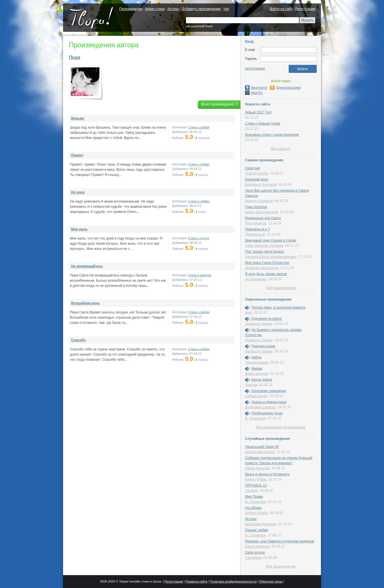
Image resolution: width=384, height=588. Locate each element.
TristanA (251, 491)
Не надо (78, 192)
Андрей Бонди (256, 173)
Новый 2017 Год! (258, 112)
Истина (251, 519)
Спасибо (78, 340)
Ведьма (78, 118)
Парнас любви (257, 530)
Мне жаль (79, 229)
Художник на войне (267, 319)
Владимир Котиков (261, 185)
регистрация (255, 68)
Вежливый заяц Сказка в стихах (271, 240)
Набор (256, 357)
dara (248, 313)
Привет (77, 155)
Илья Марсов (256, 223)
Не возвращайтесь (87, 266)
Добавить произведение (201, 9)
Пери (75, 57)
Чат (226, 9)
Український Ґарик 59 (262, 447)
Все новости (281, 149)
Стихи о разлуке (200, 275)
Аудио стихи (155, 9)
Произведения (131, 9)
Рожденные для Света (263, 218)
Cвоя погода (255, 552)
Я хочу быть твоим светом (266, 274)
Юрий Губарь (256, 479)
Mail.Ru (254, 93)
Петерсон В (255, 234)
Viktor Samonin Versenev (264, 246)
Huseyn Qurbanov (259, 201)
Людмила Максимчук (262, 268)
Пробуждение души (267, 413)
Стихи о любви (199, 127)
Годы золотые (256, 207)
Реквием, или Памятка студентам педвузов (279, 541)
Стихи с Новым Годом (262, 124)
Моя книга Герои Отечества (267, 263)
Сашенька (253, 558)
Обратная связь (271, 581)
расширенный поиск (199, 26)
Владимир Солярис (260, 407)
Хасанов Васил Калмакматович (271, 257)
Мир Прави (254, 497)
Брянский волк (256, 179)
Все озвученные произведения (281, 427)
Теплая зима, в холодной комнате (278, 307)
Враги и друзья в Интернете (267, 474)
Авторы (173, 9)
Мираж (257, 369)
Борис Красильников (261, 212)
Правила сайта (196, 581)
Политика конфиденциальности (233, 581)
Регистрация (305, 9)
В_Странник (255, 418)
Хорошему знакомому (269, 391)
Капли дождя (262, 380)
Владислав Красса (260, 452)
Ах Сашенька (256, 279)
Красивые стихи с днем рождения (272, 135)
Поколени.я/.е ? (257, 229)
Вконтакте (256, 88)
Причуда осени (263, 346)
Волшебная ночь (85, 303)
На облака (253, 508)
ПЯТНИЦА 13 (256, 485)
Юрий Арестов (257, 468)
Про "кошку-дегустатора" (265, 252)
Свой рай (252, 168)
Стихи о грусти (199, 238)
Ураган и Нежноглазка (269, 402)
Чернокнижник (257, 362)
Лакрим (251, 385)
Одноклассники (285, 88)
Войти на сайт (281, 9)
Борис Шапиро (257, 374)
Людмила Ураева (259, 324)
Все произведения (281, 288)
